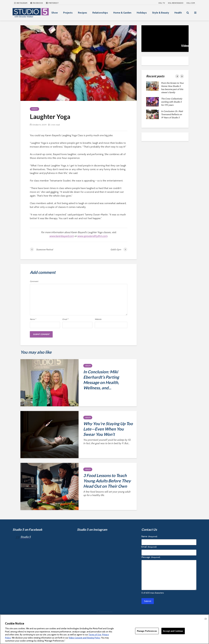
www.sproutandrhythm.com (92, 236)
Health (178, 13)
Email (65, 319)
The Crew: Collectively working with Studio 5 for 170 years (172, 102)
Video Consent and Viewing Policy (84, 638)
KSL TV (162, 3)
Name (33, 319)
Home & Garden (122, 13)
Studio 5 (26, 537)
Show (55, 13)
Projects (68, 13)
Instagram (21, 3)
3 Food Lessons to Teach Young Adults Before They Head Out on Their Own (107, 481)
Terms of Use (95, 635)
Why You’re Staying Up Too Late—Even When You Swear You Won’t (108, 429)
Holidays (142, 13)
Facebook (37, 3)
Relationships (100, 13)
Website (98, 319)
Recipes (82, 13)
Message (151, 557)
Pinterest (52, 3)
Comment (34, 281)
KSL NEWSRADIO (176, 3)
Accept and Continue (173, 631)
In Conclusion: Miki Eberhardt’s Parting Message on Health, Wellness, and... (101, 380)
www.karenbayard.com (62, 236)
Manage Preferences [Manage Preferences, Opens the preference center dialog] (147, 631)
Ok (206, 619)
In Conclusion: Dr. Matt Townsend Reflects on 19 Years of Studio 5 (172, 114)
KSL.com (191, 3)
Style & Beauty (161, 13)
